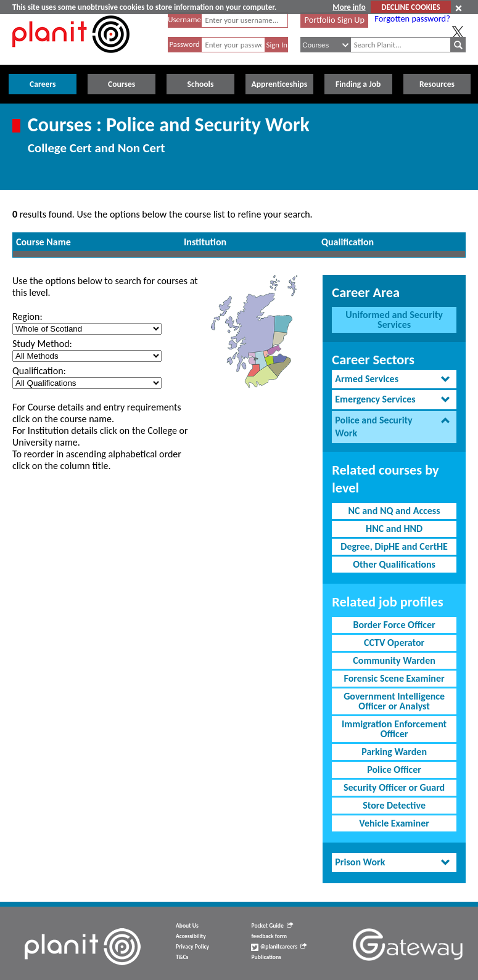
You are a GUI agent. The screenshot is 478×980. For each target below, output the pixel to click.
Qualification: (39, 371)
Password (184, 44)
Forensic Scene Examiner (394, 678)
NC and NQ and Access (394, 511)
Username (184, 19)
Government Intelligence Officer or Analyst (394, 701)
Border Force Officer (394, 625)
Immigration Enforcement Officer (394, 729)
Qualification (348, 242)
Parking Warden (394, 752)
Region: (27, 316)
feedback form (269, 936)
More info (349, 7)
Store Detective (394, 805)
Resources (437, 84)
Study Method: (42, 344)
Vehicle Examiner (394, 823)
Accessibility (191, 936)
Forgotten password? (412, 18)
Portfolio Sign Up (335, 20)
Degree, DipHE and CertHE (394, 546)
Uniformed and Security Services (394, 320)
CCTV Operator (394, 643)
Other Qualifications (394, 564)
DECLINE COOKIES (410, 7)
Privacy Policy (192, 947)
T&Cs (182, 957)
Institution (205, 242)
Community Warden (394, 660)
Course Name (43, 242)
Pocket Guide (272, 926)
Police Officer (394, 770)
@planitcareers (279, 947)
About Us (187, 926)
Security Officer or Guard (394, 787)
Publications (266, 957)
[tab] (394, 379)
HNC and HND (394, 529)
